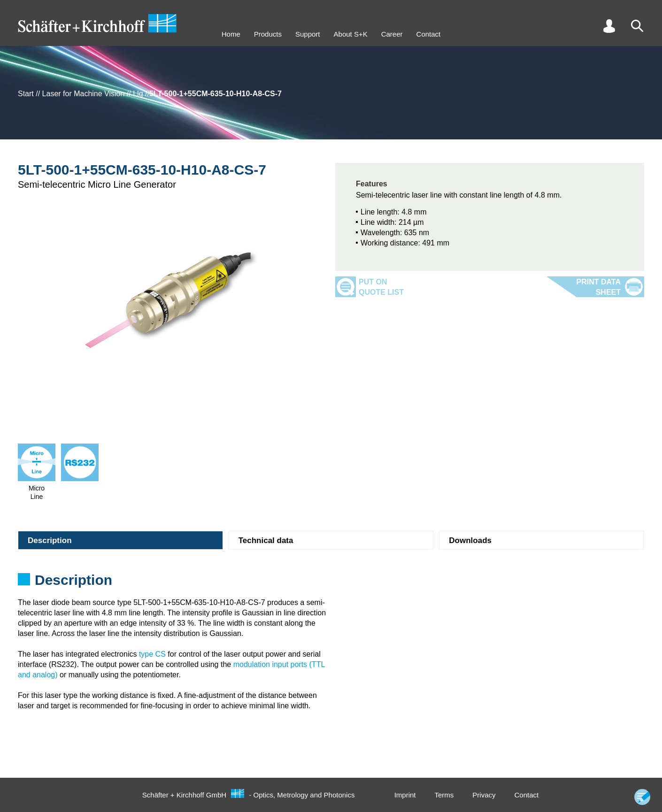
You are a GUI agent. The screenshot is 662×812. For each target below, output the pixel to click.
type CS (152, 654)
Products (268, 34)
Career (392, 34)
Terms (444, 795)
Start (26, 94)
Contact (429, 34)
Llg (138, 94)
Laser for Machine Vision (84, 94)
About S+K (351, 34)
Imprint (405, 795)
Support (308, 34)
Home (231, 34)
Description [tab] (50, 540)
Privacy (484, 795)
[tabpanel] (331, 583)
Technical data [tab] (266, 540)
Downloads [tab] (470, 540)
